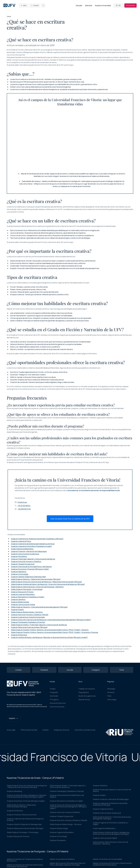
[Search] (43, 5)
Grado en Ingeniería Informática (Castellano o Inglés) (31, 546)
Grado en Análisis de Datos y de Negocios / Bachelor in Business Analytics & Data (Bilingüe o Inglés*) (49, 637)
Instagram (96, 670)
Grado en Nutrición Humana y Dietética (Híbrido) (30, 615)
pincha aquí (69, 65)
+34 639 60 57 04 (23, 509)
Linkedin (19, 670)
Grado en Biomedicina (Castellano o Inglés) (28, 597)
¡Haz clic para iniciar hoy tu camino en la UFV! (70, 519)
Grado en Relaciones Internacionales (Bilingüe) (29, 627)
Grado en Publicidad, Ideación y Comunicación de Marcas (33, 559)
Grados (53, 689)
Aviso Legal (11, 730)
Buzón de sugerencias (87, 696)
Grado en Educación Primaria (22, 592)
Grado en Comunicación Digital (23, 604)
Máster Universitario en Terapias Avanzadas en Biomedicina (25, 860)
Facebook (44, 670)
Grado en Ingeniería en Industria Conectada (28, 617)
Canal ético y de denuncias (85, 730)
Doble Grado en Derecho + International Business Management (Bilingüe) (39, 607)
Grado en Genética (18, 599)
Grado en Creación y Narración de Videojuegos (29, 551)
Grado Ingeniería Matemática (22, 549)
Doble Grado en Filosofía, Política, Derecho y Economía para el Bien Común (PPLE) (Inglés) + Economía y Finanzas (54, 632)
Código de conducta (61, 730)
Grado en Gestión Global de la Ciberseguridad (28, 577)
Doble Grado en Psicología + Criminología (27, 589)
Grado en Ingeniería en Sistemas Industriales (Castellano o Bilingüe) (37, 539)
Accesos (35, 5)
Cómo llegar (112, 700)
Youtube (70, 670)
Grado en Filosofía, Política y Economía (22, 815)
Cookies (45, 730)
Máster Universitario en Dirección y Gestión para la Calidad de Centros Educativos (112, 864)
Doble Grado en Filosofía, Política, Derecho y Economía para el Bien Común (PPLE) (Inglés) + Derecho (50, 630)
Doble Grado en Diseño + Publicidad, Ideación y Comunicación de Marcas (39, 625)
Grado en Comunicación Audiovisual (25, 554)
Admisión (89, 5)
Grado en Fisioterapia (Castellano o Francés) (28, 622)
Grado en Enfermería (19, 635)
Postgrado (54, 692)
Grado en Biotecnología (20, 602)
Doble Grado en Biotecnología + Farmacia (27, 612)
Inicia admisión (130, 5)
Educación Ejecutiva (58, 703)
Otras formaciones (57, 707)
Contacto (111, 692)
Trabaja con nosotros (87, 689)
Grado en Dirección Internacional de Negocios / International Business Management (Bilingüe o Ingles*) (51, 620)
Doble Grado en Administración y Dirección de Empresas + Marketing (37, 587)
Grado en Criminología (20, 574)
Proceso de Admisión (70, 389)
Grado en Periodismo (19, 556)
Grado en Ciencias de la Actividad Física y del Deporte (31, 567)
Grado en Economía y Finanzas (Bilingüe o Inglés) (30, 569)
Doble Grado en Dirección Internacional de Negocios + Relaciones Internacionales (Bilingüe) (46, 582)
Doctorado (54, 696)
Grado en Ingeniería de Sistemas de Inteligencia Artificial (33, 544)
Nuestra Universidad (103, 5)
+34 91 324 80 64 (22, 506)
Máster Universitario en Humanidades (107, 859)
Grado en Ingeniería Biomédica (23, 594)
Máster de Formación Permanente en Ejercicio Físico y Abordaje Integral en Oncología (68, 864)
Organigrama (84, 692)
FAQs (109, 696)
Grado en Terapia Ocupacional (23, 564)
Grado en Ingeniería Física (21, 541)
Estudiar (79, 5)
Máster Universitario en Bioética (62, 859)
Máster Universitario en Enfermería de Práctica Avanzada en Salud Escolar (25, 866)
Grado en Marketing (19, 572)
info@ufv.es (21, 502)
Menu (24, 5)
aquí (107, 462)
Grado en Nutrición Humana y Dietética (26, 561)
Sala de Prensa (84, 700)
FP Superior (54, 700)
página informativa (89, 354)
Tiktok (122, 670)
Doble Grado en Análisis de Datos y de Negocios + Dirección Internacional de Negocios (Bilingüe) (48, 584)
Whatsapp (111, 689)
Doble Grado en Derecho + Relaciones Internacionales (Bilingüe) (36, 579)
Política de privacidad (29, 730)
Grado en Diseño (17, 610)
